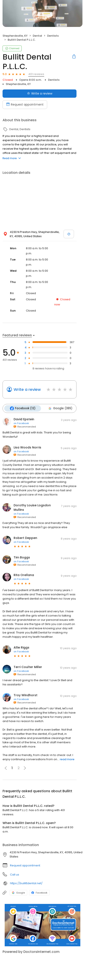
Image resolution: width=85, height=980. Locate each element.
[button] (25, 768)
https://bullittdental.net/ (26, 883)
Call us (15, 875)
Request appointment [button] (25, 865)
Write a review (27, 389)
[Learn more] (42, 925)
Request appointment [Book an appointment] (25, 104)
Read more (12, 158)
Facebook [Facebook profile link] (39, 893)
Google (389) (60, 408)
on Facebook (21, 423)
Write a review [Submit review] (40, 93)
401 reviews (36, 74)
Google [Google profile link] (18, 893)
